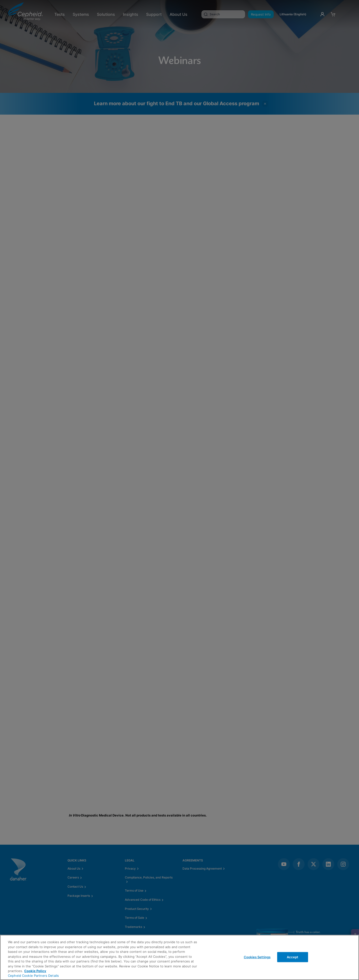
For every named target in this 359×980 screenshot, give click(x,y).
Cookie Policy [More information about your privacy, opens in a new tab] (35, 971)
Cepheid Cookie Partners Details (33, 976)
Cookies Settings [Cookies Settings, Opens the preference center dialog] (257, 957)
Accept (293, 957)
